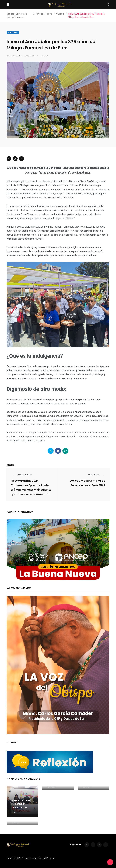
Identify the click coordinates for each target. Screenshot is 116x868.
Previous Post (22, 475)
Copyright (12, 858)
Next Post (97, 475)
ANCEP (17, 812)
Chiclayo (13, 32)
